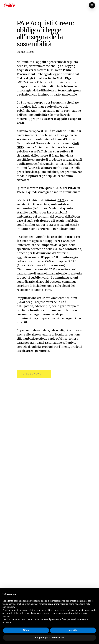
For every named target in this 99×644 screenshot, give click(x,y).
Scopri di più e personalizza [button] (49, 638)
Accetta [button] (73, 630)
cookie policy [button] (9, 607)
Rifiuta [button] (26, 630)
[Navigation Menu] (92, 5)
